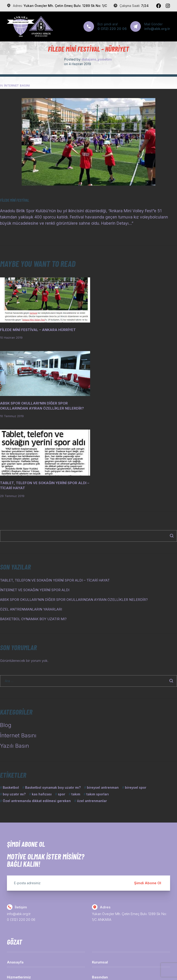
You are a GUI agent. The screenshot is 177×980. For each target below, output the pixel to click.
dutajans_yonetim (97, 59)
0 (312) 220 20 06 (21, 843)
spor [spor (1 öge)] (62, 718)
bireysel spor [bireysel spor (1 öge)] (136, 711)
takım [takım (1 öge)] (76, 718)
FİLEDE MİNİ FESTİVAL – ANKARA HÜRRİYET (38, 327)
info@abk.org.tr (19, 838)
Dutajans (131, 966)
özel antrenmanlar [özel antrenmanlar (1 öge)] (92, 725)
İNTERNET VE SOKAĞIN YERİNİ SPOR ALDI (35, 514)
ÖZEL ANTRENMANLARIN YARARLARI (31, 533)
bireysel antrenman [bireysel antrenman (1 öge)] (103, 711)
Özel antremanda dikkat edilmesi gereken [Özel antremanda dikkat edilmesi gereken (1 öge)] (37, 725)
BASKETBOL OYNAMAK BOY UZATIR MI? (33, 543)
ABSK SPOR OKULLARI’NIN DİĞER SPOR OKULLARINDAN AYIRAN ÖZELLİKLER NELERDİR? (74, 523)
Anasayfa (15, 886)
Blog (6, 649)
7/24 (145, 6)
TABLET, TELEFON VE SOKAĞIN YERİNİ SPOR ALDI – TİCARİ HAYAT (55, 504)
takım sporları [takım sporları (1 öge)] (98, 718)
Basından (100, 901)
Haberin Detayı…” (117, 223)
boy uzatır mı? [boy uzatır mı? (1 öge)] (14, 718)
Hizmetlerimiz (19, 901)
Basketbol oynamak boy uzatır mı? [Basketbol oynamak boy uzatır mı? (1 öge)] (53, 711)
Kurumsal (100, 886)
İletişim (13, 916)
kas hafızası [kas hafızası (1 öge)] (42, 718)
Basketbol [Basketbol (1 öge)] (11, 711)
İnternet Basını (17, 86)
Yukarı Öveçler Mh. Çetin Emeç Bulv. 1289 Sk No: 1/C (65, 6)
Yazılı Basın (15, 670)
